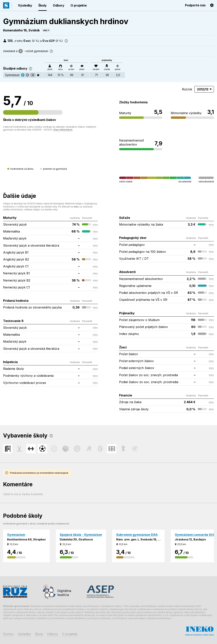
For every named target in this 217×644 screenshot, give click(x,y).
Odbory (59, 5)
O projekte (79, 5)
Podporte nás (195, 5)
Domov (8, 634)
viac (45, 30)
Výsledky (25, 5)
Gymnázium (12, 75)
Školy (42, 5)
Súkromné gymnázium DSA (137, 535)
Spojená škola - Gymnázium (81, 535)
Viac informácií (63, 130)
